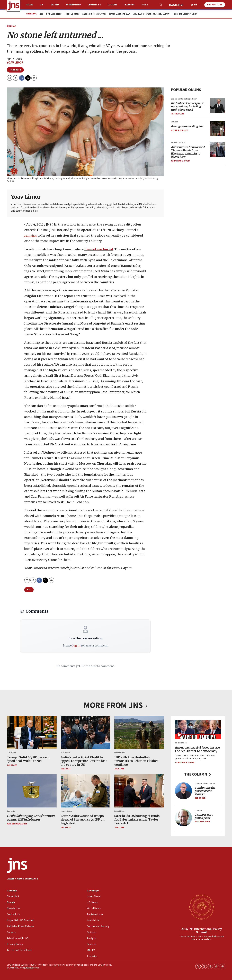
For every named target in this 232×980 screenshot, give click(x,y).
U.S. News (11, 753)
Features (129, 5)
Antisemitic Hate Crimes (94, 14)
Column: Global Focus (205, 783)
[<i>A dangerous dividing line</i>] (218, 128)
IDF (29, 590)
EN (195, 5)
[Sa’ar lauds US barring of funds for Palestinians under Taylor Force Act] (139, 791)
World (55, 5)
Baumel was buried (99, 249)
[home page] (14, 6)
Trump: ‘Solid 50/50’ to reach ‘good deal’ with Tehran (28, 759)
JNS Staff (12, 765)
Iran (42, 14)
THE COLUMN (198, 774)
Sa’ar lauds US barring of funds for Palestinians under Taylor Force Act (137, 820)
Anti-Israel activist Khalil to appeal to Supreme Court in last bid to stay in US (84, 761)
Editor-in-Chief (178, 143)
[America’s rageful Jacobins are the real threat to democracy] (198, 729)
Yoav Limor (15, 63)
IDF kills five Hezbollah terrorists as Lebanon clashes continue (136, 761)
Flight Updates (72, 14)
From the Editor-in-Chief (185, 14)
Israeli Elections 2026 (120, 14)
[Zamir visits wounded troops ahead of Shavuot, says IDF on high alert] (86, 791)
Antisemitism (73, 5)
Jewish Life (94, 5)
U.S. (42, 5)
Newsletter (176, 5)
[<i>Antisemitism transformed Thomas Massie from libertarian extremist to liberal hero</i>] (218, 149)
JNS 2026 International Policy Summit (152, 14)
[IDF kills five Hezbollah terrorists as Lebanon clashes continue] (139, 732)
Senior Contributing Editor (184, 99)
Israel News (120, 753)
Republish (15, 70)
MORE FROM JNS (116, 705)
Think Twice (181, 743)
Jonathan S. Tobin (181, 161)
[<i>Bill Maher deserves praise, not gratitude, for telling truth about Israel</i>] (218, 105)
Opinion (12, 26)
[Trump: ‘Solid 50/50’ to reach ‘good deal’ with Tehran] (32, 732)
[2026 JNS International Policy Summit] (201, 907)
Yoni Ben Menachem (17, 824)
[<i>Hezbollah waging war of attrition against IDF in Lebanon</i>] (32, 791)
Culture (112, 5)
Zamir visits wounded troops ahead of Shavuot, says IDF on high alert (83, 820)
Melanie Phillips (179, 130)
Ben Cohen (200, 798)
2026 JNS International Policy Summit (202, 930)
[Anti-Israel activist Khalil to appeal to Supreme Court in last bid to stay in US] (86, 732)
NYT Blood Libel (54, 14)
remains (31, 235)
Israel (29, 5)
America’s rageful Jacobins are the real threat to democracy (197, 749)
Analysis (11, 811)
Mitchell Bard (202, 822)
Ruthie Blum (177, 114)
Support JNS (215, 5)
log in (76, 645)
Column (174, 122)
